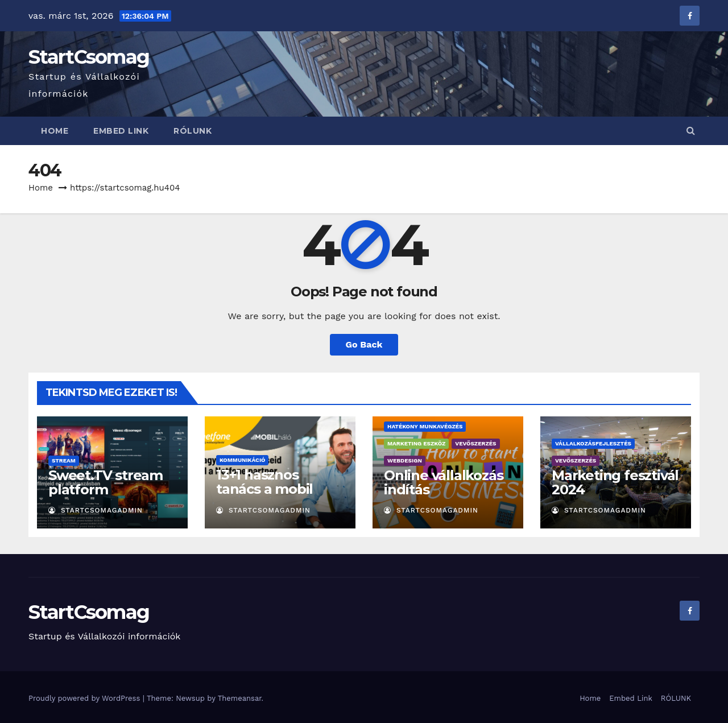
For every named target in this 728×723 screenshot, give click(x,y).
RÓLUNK (193, 131)
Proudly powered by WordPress (86, 698)
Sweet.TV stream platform (106, 482)
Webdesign (405, 460)
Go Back (364, 344)
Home (55, 131)
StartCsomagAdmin (96, 510)
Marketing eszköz (416, 443)
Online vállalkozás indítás (443, 482)
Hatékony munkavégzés (425, 426)
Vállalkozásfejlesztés (593, 443)
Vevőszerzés (475, 443)
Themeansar (240, 698)
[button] (691, 131)
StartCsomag (89, 57)
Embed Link (121, 131)
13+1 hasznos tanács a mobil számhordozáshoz (276, 489)
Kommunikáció (242, 460)
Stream (64, 460)
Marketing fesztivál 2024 (615, 482)
